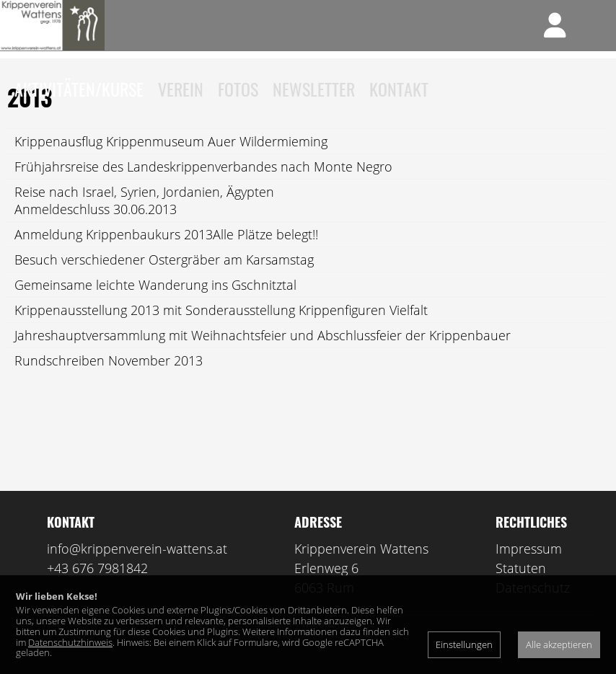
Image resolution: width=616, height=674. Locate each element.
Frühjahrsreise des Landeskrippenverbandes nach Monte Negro (203, 187)
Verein (181, 89)
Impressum (529, 569)
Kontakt (399, 89)
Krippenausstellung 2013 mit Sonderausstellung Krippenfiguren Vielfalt (221, 331)
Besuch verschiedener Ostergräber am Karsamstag (164, 280)
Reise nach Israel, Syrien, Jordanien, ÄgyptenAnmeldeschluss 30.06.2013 (144, 221)
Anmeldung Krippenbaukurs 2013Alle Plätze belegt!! (166, 255)
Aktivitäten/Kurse (79, 89)
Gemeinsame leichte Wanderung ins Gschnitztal (155, 306)
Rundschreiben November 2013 (109, 381)
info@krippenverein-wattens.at (137, 569)
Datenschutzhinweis (70, 642)
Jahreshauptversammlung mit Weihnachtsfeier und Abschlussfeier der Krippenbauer (263, 356)
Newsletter (314, 89)
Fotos (238, 89)
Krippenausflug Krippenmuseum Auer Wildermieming (171, 162)
